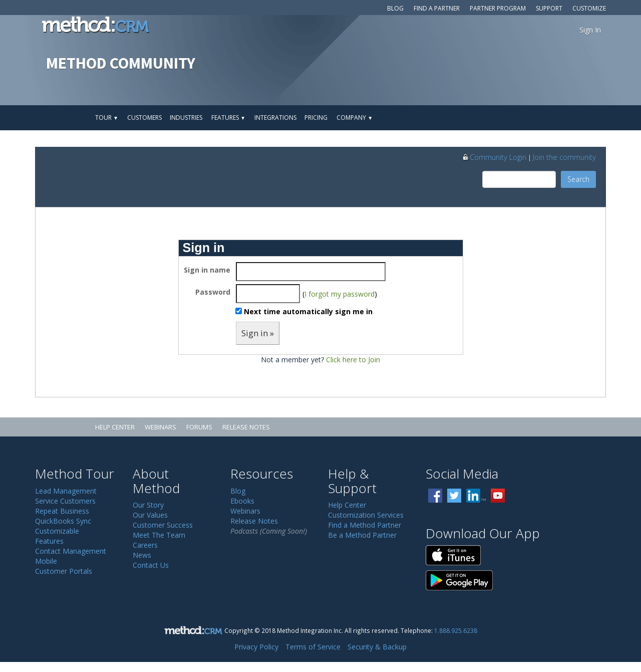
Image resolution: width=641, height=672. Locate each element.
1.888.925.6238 (456, 630)
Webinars (161, 427)
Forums (199, 427)
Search (578, 179)
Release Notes (246, 427)
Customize (589, 8)
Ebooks (242, 501)
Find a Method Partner (365, 525)
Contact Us (151, 565)
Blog (395, 8)
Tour (107, 118)
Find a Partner (437, 8)
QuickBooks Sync (63, 521)
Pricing (316, 118)
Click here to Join (353, 360)
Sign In (590, 30)
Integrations (275, 118)
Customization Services (366, 515)
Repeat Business (62, 511)
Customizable (57, 531)
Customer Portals (64, 571)
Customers (144, 118)
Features (228, 118)
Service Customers (65, 501)
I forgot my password (340, 294)
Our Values (150, 515)
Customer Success (163, 525)
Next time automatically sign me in (308, 311)
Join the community (564, 157)
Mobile (46, 561)
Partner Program (498, 8)
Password (213, 292)
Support (549, 8)
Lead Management (66, 491)
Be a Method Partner (362, 535)
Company (355, 118)
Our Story (148, 505)
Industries (186, 118)
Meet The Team (159, 535)
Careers (145, 545)
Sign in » (258, 333)
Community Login (494, 157)
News (142, 555)
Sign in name (207, 270)
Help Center (115, 427)
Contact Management (71, 551)
